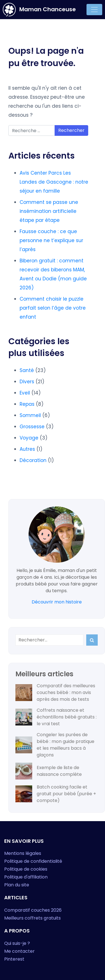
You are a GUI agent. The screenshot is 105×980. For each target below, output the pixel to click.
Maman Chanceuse (39, 10)
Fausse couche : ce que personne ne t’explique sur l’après (51, 240)
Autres (27, 449)
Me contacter (19, 951)
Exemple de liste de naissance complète (59, 771)
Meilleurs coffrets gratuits (32, 918)
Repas (27, 404)
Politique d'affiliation (26, 877)
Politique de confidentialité (33, 861)
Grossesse (32, 427)
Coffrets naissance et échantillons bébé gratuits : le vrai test (67, 717)
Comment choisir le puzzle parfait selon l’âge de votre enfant (53, 308)
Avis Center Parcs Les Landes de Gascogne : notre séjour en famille (54, 182)
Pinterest (14, 959)
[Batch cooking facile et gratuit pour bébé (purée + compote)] (24, 794)
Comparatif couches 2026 (33, 910)
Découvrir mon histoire (57, 602)
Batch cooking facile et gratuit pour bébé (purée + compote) (66, 794)
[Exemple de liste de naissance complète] (24, 771)
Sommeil (30, 415)
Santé (27, 370)
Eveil (25, 393)
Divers (27, 382)
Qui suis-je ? (17, 943)
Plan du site (17, 885)
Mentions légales (23, 853)
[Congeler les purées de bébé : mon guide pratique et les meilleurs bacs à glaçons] (24, 745)
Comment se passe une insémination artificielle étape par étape (49, 211)
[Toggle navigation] (94, 10)
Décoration (33, 460)
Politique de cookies (26, 869)
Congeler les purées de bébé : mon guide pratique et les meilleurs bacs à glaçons (66, 745)
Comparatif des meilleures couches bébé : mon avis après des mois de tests (66, 692)
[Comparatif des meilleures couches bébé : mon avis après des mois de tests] (24, 693)
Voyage (29, 438)
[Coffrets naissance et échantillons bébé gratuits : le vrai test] (24, 717)
